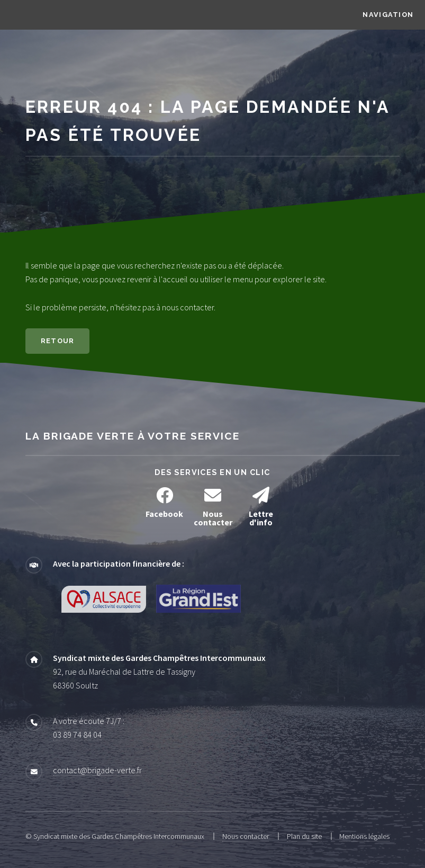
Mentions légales (364, 836)
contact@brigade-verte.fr (97, 770)
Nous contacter (246, 836)
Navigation (388, 15)
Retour (58, 341)
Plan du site (304, 836)
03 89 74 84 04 (77, 735)
